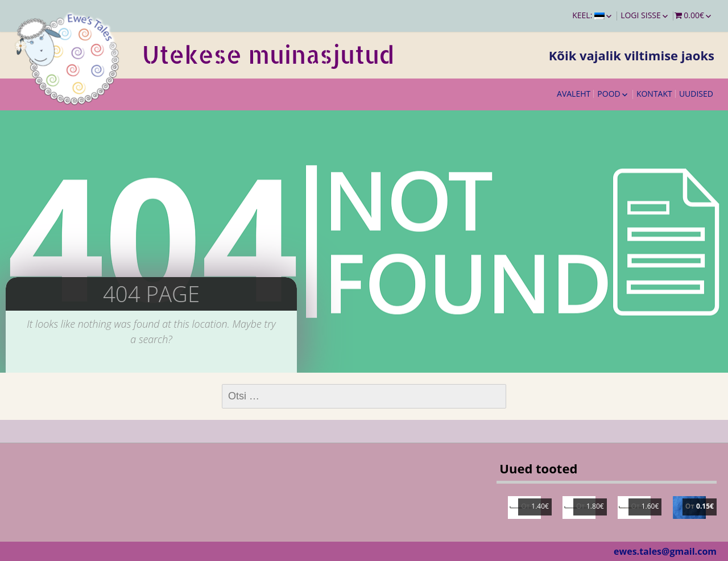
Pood (609, 94)
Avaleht (574, 94)
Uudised (696, 94)
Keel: (588, 15)
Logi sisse (641, 15)
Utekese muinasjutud (268, 54)
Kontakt (654, 94)
